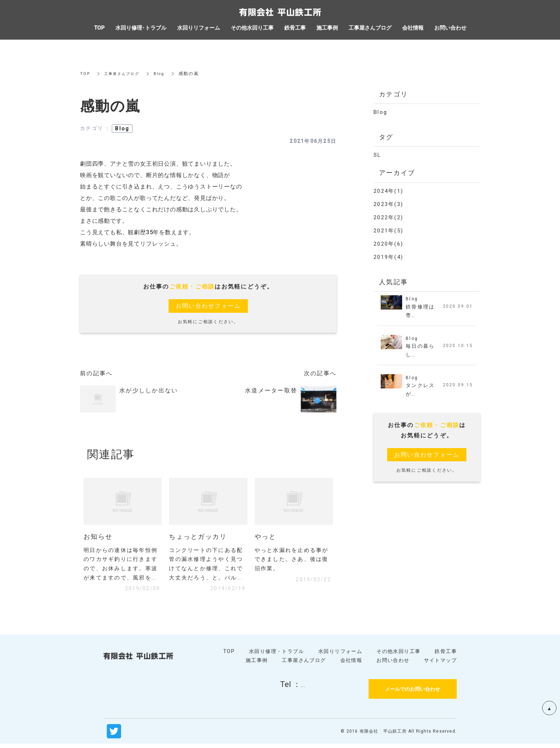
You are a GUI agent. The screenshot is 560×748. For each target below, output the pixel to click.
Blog (166, 74)
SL (377, 155)
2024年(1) (388, 191)
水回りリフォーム (340, 655)
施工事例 (257, 664)
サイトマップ (440, 664)
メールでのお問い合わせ (412, 693)
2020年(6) (388, 244)
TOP (85, 74)
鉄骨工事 (446, 655)
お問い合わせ (393, 664)
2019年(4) (388, 257)
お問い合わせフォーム (208, 306)
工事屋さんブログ (125, 74)
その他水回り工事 (398, 655)
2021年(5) (388, 231)
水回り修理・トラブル (276, 655)
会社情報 (351, 664)
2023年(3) (388, 204)
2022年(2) (388, 217)
